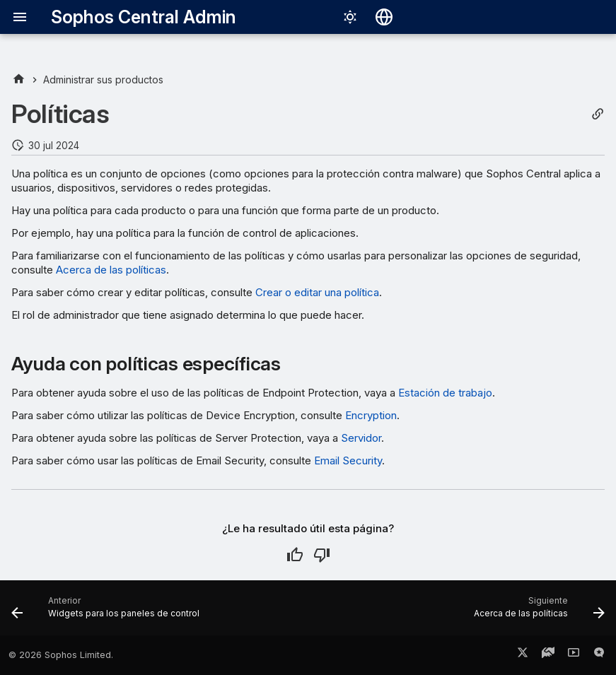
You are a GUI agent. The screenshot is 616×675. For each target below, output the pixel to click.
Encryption (371, 415)
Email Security (348, 460)
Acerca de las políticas (111, 270)
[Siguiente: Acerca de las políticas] (537, 612)
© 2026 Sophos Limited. (61, 655)
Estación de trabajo (445, 393)
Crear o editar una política (317, 292)
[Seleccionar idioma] (384, 17)
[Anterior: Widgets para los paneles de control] (108, 612)
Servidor (361, 438)
